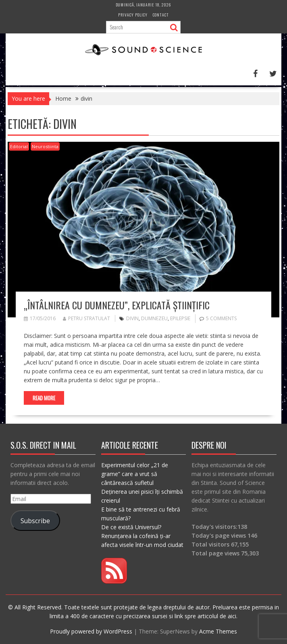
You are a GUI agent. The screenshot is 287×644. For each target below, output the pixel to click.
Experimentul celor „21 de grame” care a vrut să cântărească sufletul (135, 474)
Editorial (19, 146)
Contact (161, 15)
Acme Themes (218, 631)
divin (132, 318)
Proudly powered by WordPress (91, 631)
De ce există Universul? (131, 527)
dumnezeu (154, 318)
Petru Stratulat (86, 318)
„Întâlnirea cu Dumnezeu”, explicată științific (117, 305)
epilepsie (180, 318)
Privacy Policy (133, 15)
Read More (44, 398)
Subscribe (35, 521)
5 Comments (221, 318)
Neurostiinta (45, 146)
